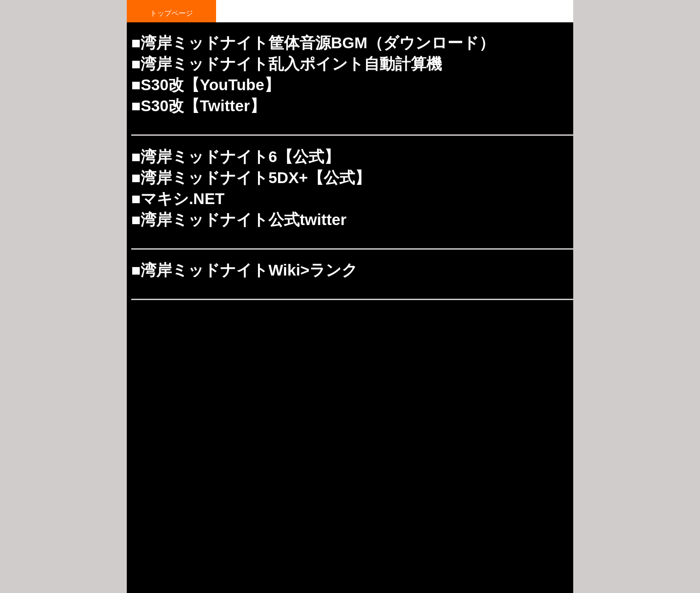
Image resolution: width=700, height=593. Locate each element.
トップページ (171, 13)
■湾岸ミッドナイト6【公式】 (235, 157)
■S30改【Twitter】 (198, 106)
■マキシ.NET (178, 198)
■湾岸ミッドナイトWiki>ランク (244, 270)
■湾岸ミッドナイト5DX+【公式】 (251, 177)
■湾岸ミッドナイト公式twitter (239, 219)
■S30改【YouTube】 (206, 85)
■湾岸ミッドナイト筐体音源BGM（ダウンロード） (313, 43)
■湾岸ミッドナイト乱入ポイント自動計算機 (287, 64)
